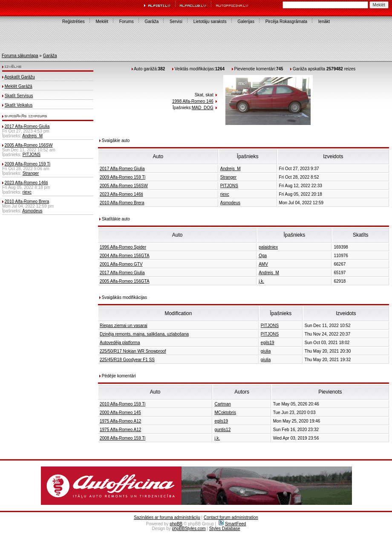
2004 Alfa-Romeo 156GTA (125, 256)
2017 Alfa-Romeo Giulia (27, 126)
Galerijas (246, 22)
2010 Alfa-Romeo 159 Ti (122, 404)
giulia (266, 351)
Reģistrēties (73, 22)
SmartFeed (232, 524)
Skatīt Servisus (19, 96)
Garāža (151, 22)
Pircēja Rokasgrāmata (286, 22)
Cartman (222, 404)
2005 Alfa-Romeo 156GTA (125, 281)
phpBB (176, 524)
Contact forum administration (231, 517)
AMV (263, 264)
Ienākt (324, 22)
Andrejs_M (32, 136)
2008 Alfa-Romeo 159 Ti (122, 438)
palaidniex (268, 247)
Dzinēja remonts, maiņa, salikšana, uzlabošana (144, 334)
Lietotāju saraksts (210, 22)
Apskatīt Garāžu (20, 77)
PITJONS (32, 155)
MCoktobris (225, 413)
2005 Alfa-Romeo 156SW (29, 145)
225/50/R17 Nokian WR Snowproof (133, 351)
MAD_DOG (203, 108)
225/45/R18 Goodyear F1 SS (127, 360)
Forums (127, 22)
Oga (263, 256)
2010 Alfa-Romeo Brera (27, 201)
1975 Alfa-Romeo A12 (120, 421)
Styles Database (225, 529)
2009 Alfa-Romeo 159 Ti (27, 164)
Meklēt (102, 22)
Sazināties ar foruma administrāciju (167, 517)
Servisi (176, 22)
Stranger (31, 173)
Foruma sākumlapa (20, 56)
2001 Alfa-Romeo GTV (121, 264)
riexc (27, 192)
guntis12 (222, 430)
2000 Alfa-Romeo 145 (120, 413)
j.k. (261, 281)
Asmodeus (32, 211)
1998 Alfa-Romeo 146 (193, 101)
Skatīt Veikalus (19, 105)
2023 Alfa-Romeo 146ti (26, 183)
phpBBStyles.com (189, 529)
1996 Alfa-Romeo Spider (123, 247)
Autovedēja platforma (120, 343)
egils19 (268, 343)
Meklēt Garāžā (19, 86)
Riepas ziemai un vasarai (124, 326)
